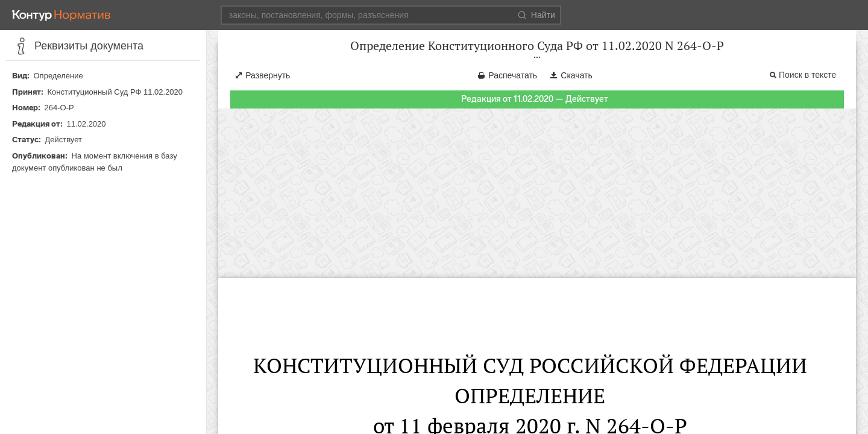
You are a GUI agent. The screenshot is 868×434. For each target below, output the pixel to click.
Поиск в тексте (807, 87)
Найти (536, 15)
